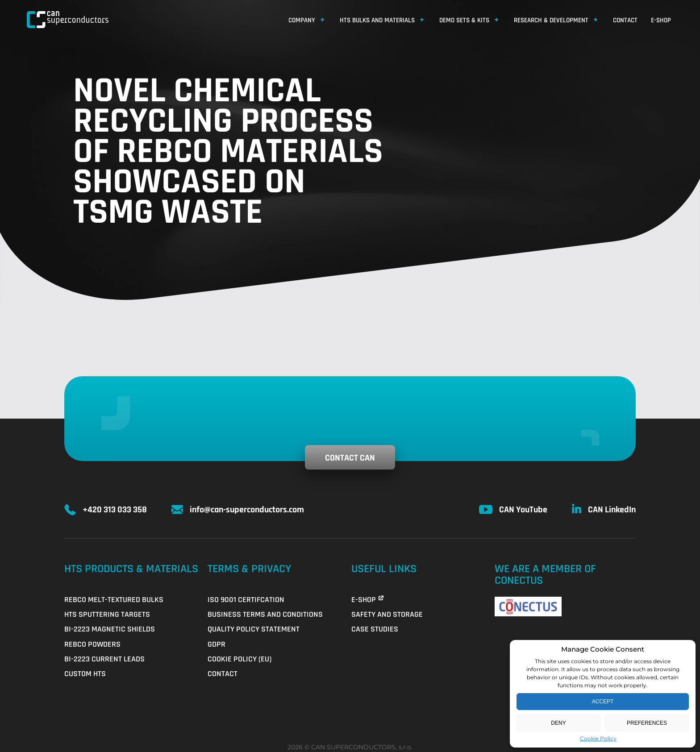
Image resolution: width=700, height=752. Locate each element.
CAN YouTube (523, 510)
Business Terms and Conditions (265, 614)
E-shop (661, 20)
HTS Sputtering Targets (107, 614)
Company (302, 20)
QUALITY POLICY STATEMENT (254, 629)
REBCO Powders (92, 644)
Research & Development (551, 20)
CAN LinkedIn (612, 510)
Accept (603, 702)
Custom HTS (85, 674)
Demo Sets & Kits (464, 20)
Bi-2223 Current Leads (104, 659)
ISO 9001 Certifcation (246, 600)
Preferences (647, 723)
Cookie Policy (598, 738)
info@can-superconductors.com (247, 510)
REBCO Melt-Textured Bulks (114, 600)
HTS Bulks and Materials (377, 20)
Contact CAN (350, 458)
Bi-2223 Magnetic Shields (110, 629)
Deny (558, 723)
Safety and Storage (387, 614)
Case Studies (375, 629)
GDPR (217, 644)
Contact (625, 20)
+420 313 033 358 (115, 510)
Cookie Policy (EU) (240, 659)
